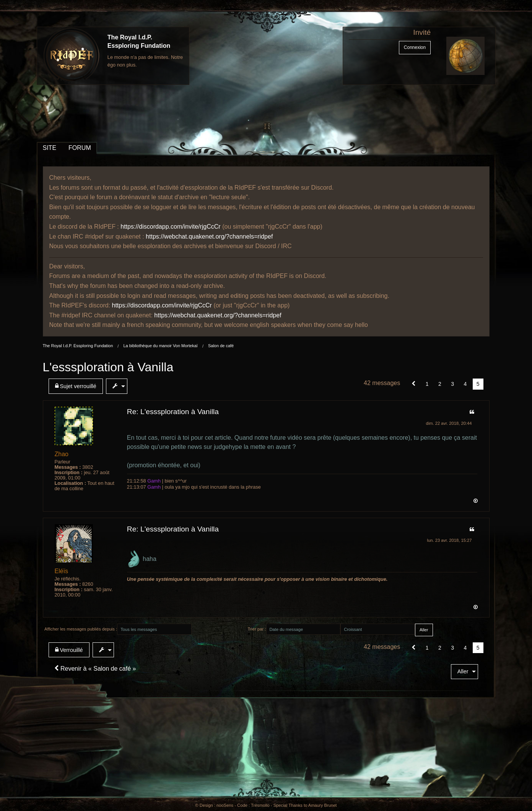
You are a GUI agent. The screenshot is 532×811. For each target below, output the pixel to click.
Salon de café (221, 346)
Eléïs (62, 571)
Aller (463, 671)
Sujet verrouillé (76, 386)
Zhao (62, 454)
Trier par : (257, 629)
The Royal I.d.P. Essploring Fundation (78, 346)
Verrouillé (69, 650)
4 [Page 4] (465, 384)
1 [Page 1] (427, 384)
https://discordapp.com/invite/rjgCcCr (170, 227)
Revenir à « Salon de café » (95, 669)
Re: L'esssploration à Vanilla (173, 412)
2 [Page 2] (440, 384)
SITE (50, 148)
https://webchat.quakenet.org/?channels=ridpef (209, 236)
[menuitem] (77, 386)
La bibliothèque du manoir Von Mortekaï (160, 346)
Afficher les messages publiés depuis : (81, 629)
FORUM (80, 148)
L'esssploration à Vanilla (108, 367)
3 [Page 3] (452, 384)
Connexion (415, 47)
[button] (414, 384)
